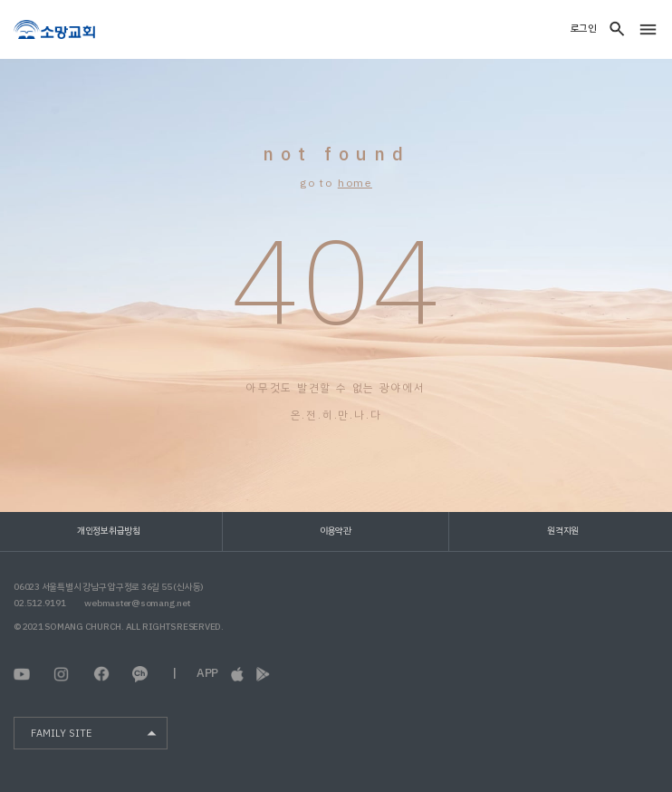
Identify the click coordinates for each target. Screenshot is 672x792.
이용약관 (336, 531)
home (355, 183)
